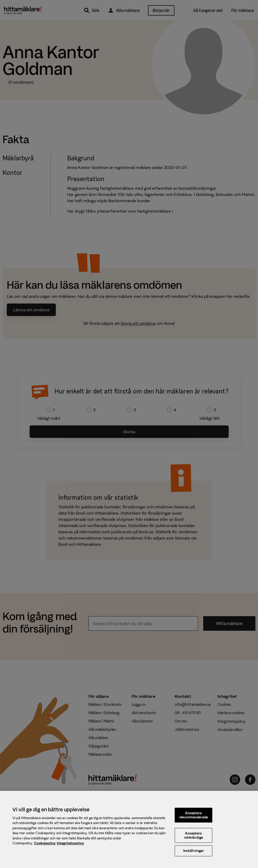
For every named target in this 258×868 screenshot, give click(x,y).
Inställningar (194, 854)
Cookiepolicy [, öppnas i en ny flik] (45, 846)
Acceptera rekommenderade (193, 818)
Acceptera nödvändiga (193, 839)
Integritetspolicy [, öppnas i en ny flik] (70, 846)
